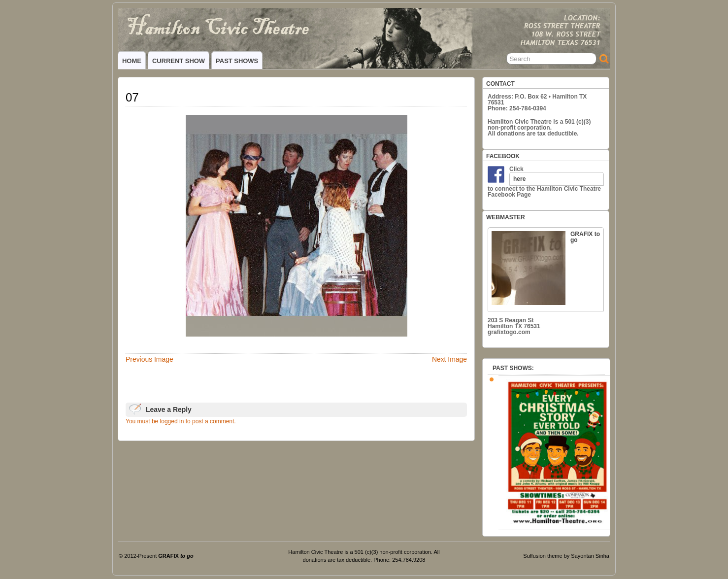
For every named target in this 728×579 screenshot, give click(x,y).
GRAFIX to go (546, 268)
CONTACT (500, 84)
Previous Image (149, 359)
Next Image (449, 359)
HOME (132, 61)
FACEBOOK (503, 156)
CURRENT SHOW (179, 61)
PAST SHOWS (237, 61)
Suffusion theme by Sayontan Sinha (566, 556)
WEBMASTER (506, 217)
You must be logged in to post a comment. (181, 421)
